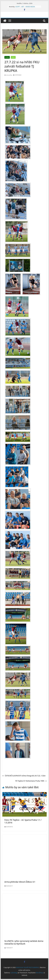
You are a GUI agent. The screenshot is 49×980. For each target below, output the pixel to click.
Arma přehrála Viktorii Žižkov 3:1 (20, 882)
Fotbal (7, 57)
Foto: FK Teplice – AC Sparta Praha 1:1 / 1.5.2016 (23, 821)
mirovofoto (9, 75)
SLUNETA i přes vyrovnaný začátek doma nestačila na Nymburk (24, 942)
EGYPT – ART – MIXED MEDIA (25, 7)
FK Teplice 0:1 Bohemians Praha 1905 (31, 781)
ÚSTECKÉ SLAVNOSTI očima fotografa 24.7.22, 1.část (24, 776)
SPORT (13, 57)
